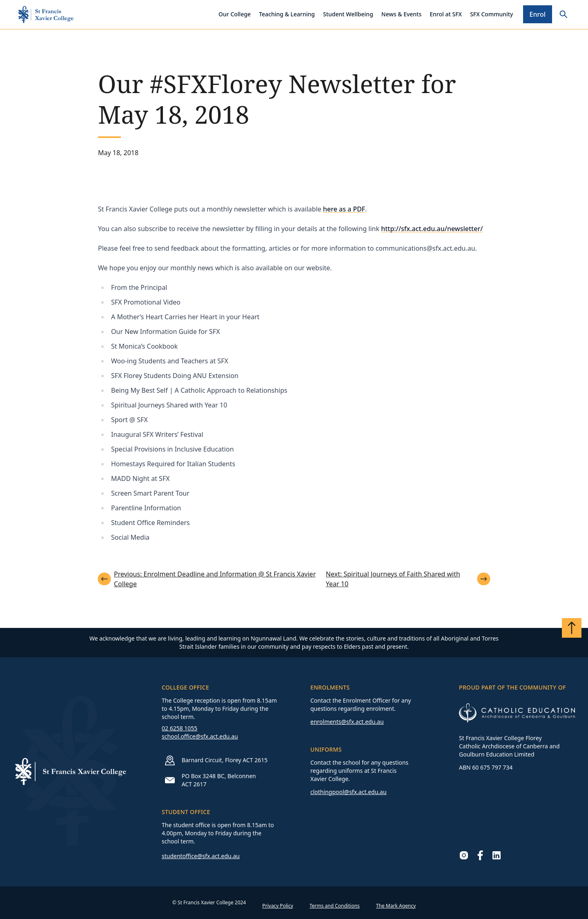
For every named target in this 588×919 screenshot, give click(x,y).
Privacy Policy (278, 906)
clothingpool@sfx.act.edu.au (349, 792)
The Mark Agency (396, 906)
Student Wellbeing (348, 14)
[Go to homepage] (46, 14)
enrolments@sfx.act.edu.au (347, 722)
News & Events (401, 14)
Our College (235, 14)
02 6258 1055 (179, 728)
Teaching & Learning (287, 14)
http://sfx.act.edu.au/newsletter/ (432, 229)
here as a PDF (344, 209)
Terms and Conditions (335, 906)
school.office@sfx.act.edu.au (200, 736)
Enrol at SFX (446, 14)
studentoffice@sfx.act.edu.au (201, 856)
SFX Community (491, 14)
